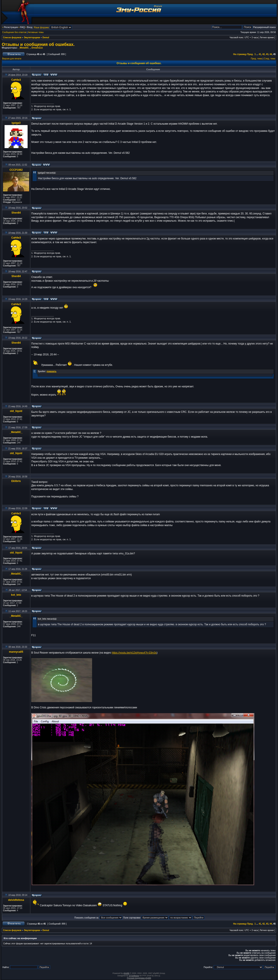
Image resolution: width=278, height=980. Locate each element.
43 (267, 54)
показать (52, 371)
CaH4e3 (16, 80)
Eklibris (16, 481)
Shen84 (16, 213)
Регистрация (11, 27)
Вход (30, 27)
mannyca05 (16, 652)
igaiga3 (16, 123)
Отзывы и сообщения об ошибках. (38, 44)
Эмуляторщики (32, 38)
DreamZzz (37, 48)
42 (264, 54)
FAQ (22, 27)
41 (260, 54)
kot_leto (16, 595)
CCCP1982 (16, 170)
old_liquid (16, 411)
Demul (46, 38)
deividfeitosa (16, 900)
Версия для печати (12, 59)
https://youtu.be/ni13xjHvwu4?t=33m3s (134, 653)
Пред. (250, 54)
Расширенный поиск (264, 27)
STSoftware (134, 976)
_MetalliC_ (24, 48)
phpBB (126, 973)
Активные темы (36, 32)
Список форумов (12, 38)
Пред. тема (256, 59)
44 (271, 54)
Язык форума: (41, 27)
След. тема (270, 59)
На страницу (240, 54)
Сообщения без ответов (14, 32)
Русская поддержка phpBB (139, 978)
